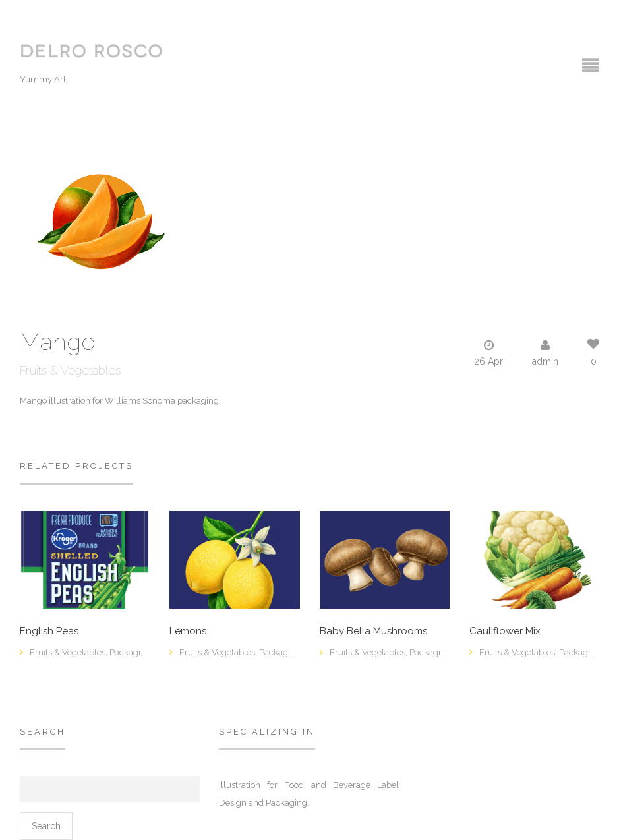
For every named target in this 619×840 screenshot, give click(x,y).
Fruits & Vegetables (70, 370)
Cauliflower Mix (505, 631)
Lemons (188, 631)
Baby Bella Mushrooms (373, 631)
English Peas (49, 631)
